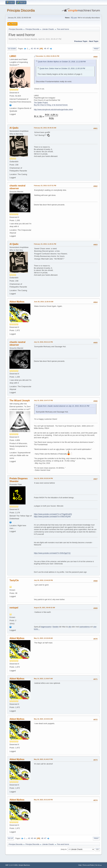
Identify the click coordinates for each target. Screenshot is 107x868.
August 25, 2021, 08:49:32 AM (44, 608)
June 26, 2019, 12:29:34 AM (44, 302)
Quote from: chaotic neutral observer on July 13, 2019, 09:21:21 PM (64, 406)
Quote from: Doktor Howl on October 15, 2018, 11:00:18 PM (62, 68)
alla (70, 627)
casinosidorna (84, 627)
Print (96, 49)
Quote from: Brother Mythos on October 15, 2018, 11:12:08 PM (62, 62)
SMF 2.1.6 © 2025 (11, 865)
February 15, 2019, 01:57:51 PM (45, 186)
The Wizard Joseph (20, 401)
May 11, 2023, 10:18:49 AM (43, 638)
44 (38, 49)
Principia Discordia (21, 10)
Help (80, 865)
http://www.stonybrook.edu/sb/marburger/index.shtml (53, 110)
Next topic (94, 41)
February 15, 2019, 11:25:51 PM (45, 244)
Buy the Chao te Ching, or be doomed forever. (51, 105)
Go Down (12, 49)
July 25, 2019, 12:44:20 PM (43, 580)
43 (35, 49)
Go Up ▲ (99, 865)
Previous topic (81, 41)
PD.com (74, 18)
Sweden (56, 627)
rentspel (14, 608)
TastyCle (14, 580)
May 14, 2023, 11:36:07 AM (43, 679)
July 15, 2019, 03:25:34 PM (43, 478)
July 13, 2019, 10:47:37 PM (43, 400)
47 (48, 49)
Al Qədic (14, 128)
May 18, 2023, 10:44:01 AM (43, 719)
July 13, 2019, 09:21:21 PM (43, 342)
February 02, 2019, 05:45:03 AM (45, 128)
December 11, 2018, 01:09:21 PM (48, 56)
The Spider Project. (41, 103)
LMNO (13, 56)
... (30, 49)
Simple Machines (24, 865)
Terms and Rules (88, 865)
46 (45, 49)
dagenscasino (46, 627)
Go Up (10, 838)
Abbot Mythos (17, 302)
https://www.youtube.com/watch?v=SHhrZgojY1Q (52, 553)
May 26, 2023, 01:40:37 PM (43, 759)
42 (32, 49)
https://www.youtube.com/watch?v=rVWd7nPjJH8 (52, 517)
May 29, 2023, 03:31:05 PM (43, 800)
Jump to (64, 849)
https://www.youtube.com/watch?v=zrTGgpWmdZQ (53, 514)
